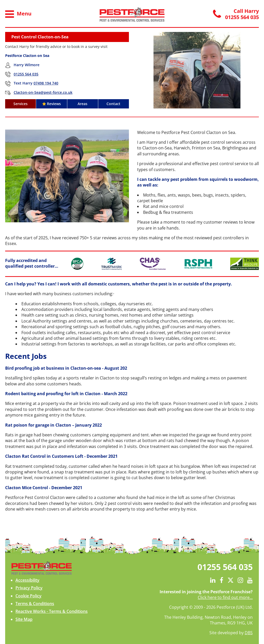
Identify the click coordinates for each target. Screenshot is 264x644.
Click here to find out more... (225, 597)
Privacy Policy (29, 588)
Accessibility (27, 580)
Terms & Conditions (35, 604)
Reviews (52, 104)
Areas (82, 104)
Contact (113, 104)
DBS (249, 633)
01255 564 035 (26, 74)
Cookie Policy (28, 596)
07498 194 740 (46, 83)
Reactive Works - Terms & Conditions (52, 611)
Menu (18, 14)
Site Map (24, 619)
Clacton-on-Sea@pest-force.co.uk (43, 92)
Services (20, 104)
